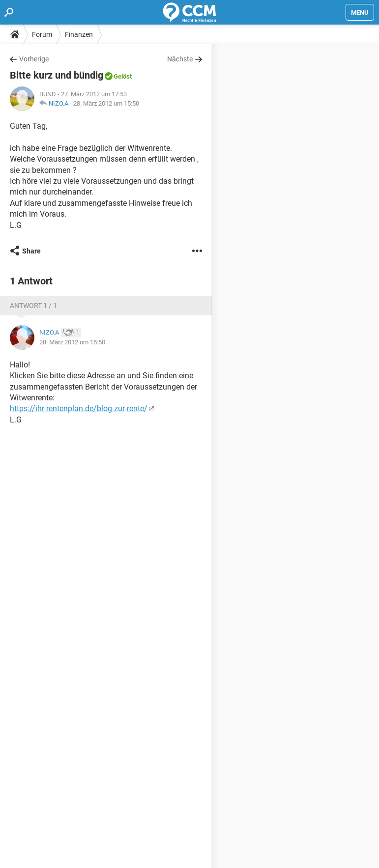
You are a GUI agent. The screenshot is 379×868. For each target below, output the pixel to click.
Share (31, 251)
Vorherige (34, 59)
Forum (42, 34)
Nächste (180, 59)
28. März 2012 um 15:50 (106, 103)
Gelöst (123, 76)
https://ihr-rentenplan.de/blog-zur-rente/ (79, 408)
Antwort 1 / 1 (33, 306)
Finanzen (79, 34)
